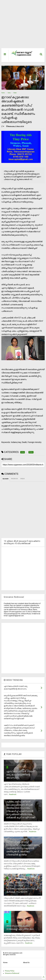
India (9, 93)
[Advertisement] (22, 25)
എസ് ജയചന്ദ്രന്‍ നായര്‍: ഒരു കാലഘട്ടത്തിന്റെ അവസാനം (21, 775)
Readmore (13, 794)
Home (3, 93)
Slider (15, 93)
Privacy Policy (10, 971)
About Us (26, 963)
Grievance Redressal (12, 973)
